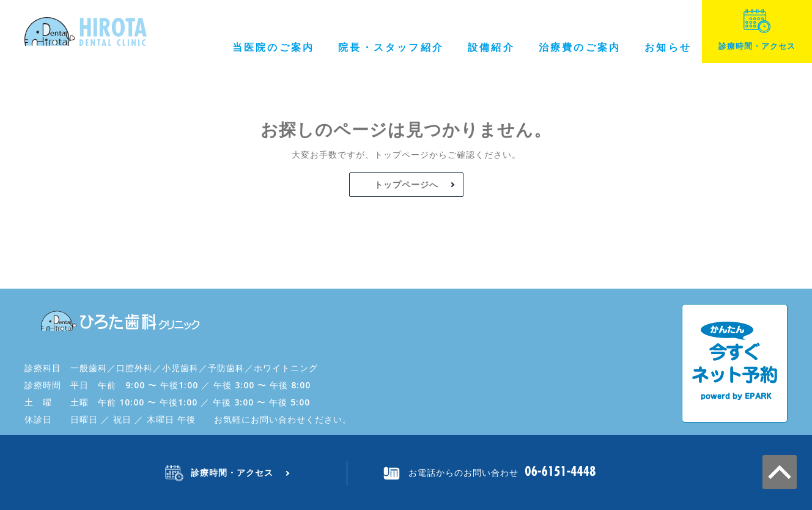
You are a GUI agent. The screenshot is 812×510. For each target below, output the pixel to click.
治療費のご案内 (580, 47)
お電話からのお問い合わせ (463, 472)
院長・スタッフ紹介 (391, 47)
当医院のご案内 (273, 47)
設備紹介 (491, 47)
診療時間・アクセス (757, 30)
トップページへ (406, 184)
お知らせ (668, 47)
